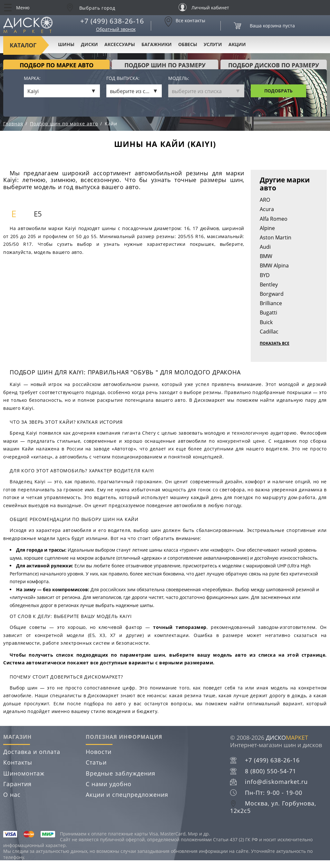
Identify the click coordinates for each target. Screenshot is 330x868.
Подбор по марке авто (57, 65)
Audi (265, 247)
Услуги (213, 44)
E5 (38, 214)
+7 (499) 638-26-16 (112, 21)
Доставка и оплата (32, 752)
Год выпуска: (123, 78)
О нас (12, 795)
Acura (267, 209)
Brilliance (271, 303)
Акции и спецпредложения (127, 795)
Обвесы (188, 44)
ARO (265, 200)
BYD (265, 275)
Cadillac (269, 332)
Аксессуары (120, 44)
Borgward (272, 294)
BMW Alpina (274, 265)
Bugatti (268, 313)
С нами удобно (109, 784)
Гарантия (17, 784)
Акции (237, 44)
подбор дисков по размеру (274, 65)
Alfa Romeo (274, 219)
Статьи (96, 762)
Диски (89, 44)
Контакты (18, 762)
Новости (99, 752)
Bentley (269, 285)
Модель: (179, 78)
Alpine (267, 228)
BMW (266, 256)
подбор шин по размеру (165, 65)
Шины (66, 44)
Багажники (157, 44)
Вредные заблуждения (121, 773)
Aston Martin (276, 237)
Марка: (32, 78)
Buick (266, 322)
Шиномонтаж (24, 773)
